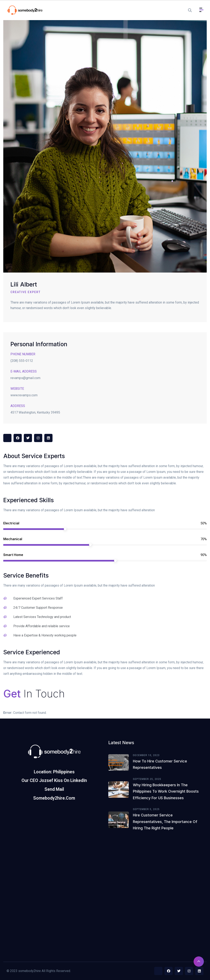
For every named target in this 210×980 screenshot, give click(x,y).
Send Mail (54, 789)
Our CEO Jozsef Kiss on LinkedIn (54, 780)
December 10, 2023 (146, 755)
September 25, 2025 (147, 779)
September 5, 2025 (146, 809)
